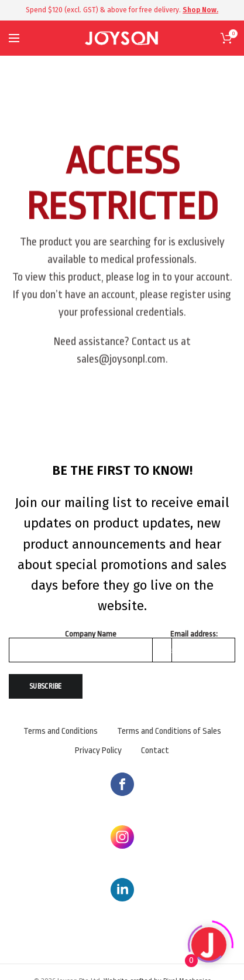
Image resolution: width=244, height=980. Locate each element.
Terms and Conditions (61, 731)
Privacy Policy (98, 751)
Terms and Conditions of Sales (169, 731)
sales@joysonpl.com (121, 367)
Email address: (194, 634)
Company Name (91, 634)
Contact (155, 751)
